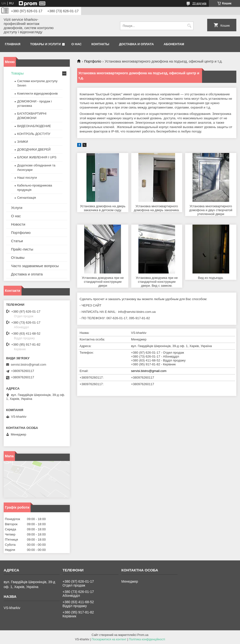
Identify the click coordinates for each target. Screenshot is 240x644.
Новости (18, 224)
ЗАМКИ (23, 142)
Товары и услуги (45, 44)
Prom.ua (143, 635)
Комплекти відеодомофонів (37, 93)
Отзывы (18, 257)
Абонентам (174, 44)
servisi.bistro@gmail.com (149, 371)
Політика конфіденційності (147, 639)
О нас (77, 44)
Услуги (17, 208)
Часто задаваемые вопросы (35, 266)
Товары (17, 73)
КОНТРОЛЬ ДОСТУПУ (34, 134)
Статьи (17, 241)
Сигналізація (27, 198)
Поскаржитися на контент (109, 639)
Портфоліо (93, 61)
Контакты (100, 44)
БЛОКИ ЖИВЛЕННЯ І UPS (37, 157)
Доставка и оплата (136, 44)
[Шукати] (189, 26)
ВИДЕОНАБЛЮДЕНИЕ (34, 126)
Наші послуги (27, 178)
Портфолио (21, 233)
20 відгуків (199, 3)
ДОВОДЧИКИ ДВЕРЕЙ (34, 149)
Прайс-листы (22, 249)
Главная (13, 44)
